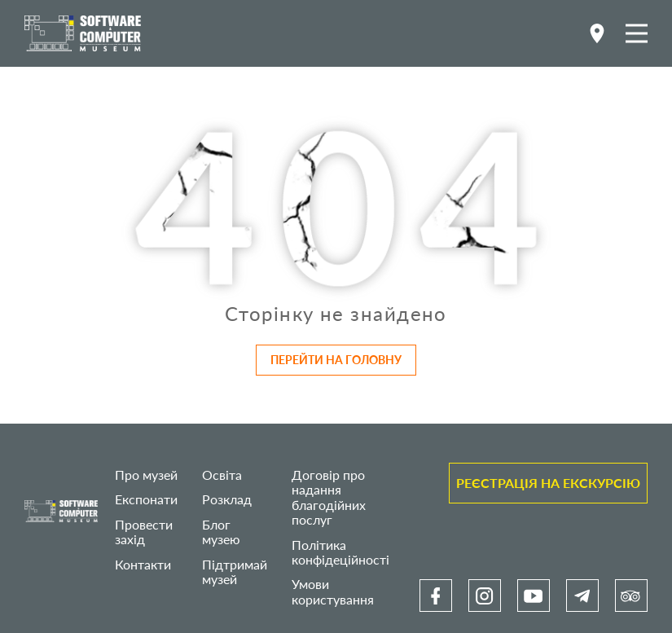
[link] (436, 596)
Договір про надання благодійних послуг (329, 497)
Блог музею (221, 532)
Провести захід (144, 532)
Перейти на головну (336, 360)
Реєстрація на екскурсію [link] (548, 483)
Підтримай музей (235, 571)
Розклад (227, 499)
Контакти (143, 564)
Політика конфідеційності (340, 552)
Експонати (146, 499)
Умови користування (333, 591)
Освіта (222, 475)
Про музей (146, 475)
